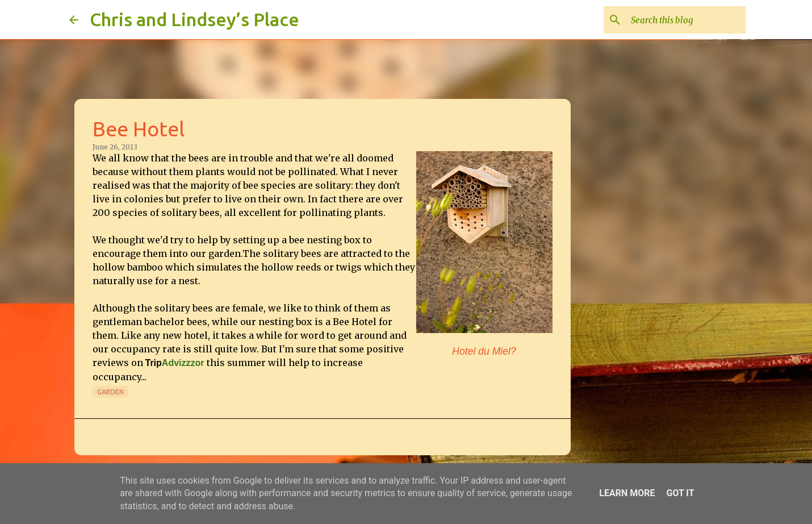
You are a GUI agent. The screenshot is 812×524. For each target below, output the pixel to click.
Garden (110, 392)
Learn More (627, 493)
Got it (680, 493)
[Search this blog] (686, 20)
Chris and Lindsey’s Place (194, 19)
